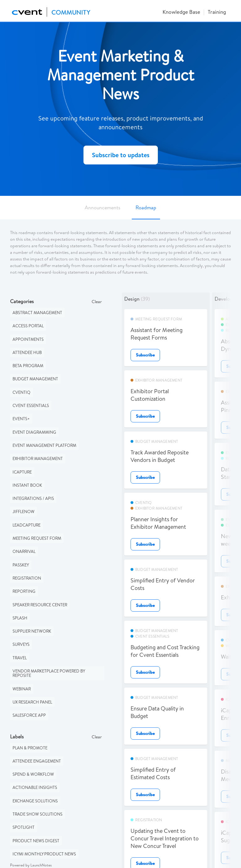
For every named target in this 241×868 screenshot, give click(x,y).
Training (217, 12)
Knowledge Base (181, 12)
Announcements (103, 207)
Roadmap (146, 207)
